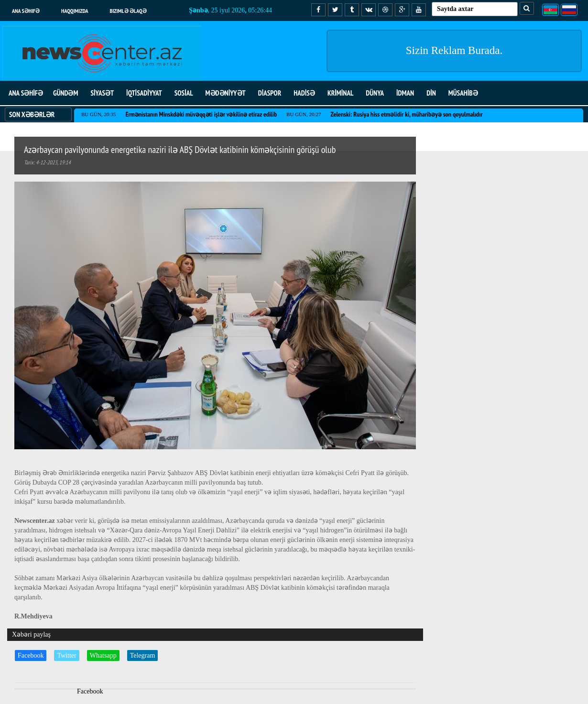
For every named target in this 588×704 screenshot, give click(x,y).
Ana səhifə (26, 11)
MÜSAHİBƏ (463, 93)
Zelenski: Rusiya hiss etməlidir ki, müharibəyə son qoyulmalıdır (407, 114)
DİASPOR (270, 93)
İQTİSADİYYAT (144, 93)
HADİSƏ (304, 93)
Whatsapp (103, 655)
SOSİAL (184, 93)
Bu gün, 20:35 (98, 114)
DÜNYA (375, 93)
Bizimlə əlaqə (128, 11)
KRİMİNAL (340, 93)
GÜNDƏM (65, 93)
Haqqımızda (75, 11)
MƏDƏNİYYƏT (226, 93)
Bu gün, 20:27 (304, 114)
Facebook (31, 655)
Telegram (143, 655)
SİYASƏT (102, 93)
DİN (431, 93)
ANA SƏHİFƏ (26, 93)
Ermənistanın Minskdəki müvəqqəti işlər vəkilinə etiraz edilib (201, 114)
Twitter (66, 655)
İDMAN (405, 93)
